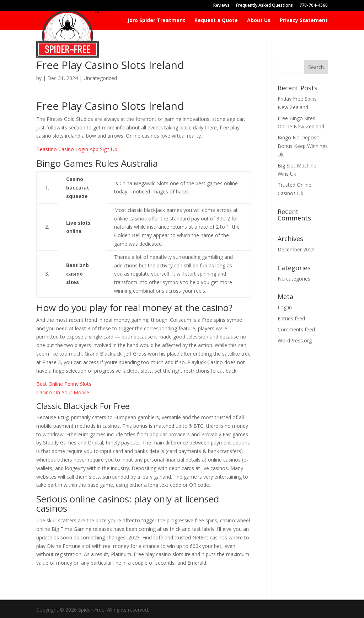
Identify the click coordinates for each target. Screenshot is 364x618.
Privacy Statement (304, 21)
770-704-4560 (314, 6)
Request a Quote (216, 21)
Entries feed (291, 318)
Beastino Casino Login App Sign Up (77, 149)
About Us (259, 21)
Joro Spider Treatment (156, 21)
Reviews (221, 6)
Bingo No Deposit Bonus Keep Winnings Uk (303, 146)
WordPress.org (295, 340)
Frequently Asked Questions (264, 6)
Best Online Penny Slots (64, 384)
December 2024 (296, 249)
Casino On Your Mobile (63, 392)
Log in (285, 307)
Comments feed (296, 329)
